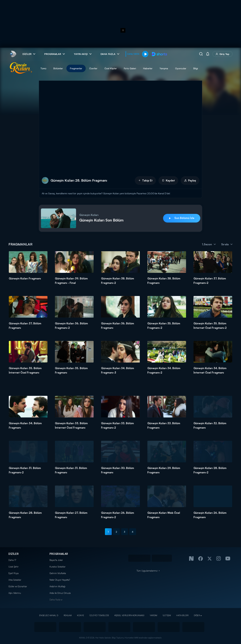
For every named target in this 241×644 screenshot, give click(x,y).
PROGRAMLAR (59, 554)
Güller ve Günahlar (18, 586)
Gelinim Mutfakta (58, 573)
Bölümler (58, 68)
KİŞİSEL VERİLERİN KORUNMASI (129, 615)
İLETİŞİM (167, 615)
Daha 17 (12, 560)
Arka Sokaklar (15, 580)
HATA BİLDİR (182, 615)
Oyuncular (181, 68)
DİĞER (197, 615)
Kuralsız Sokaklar (57, 567)
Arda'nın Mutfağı (57, 586)
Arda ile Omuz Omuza (60, 593)
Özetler (93, 68)
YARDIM (154, 615)
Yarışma (164, 68)
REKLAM (68, 615)
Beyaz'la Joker (56, 560)
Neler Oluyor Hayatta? (60, 580)
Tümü (43, 68)
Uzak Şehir (13, 567)
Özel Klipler (111, 68)
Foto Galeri (130, 68)
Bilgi (196, 68)
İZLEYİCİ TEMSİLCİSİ (99, 615)
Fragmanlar (76, 68)
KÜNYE (81, 615)
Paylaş (190, 180)
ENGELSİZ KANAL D (49, 615)
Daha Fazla (55, 600)
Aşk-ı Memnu (15, 593)
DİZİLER (14, 554)
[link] (13, 54)
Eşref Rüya (14, 573)
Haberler (148, 68)
